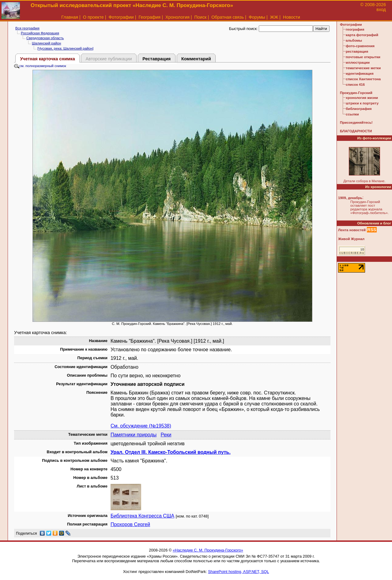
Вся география (27, 28)
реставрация (357, 51)
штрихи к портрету (362, 103)
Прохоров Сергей (130, 524)
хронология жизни (362, 98)
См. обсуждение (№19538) (141, 426)
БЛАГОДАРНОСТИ (356, 131)
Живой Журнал (351, 239)
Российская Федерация (40, 33)
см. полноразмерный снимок (40, 66)
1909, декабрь (350, 198)
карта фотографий (362, 35)
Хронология (177, 17)
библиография (359, 109)
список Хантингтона (363, 79)
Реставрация (156, 59)
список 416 (355, 85)
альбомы (354, 40)
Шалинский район (46, 43)
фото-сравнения (360, 46)
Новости (292, 17)
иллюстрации (358, 62)
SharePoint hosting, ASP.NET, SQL (238, 572)
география (355, 29)
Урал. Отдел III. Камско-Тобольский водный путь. (171, 452)
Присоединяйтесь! (356, 122)
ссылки (352, 114)
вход (381, 9)
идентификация (360, 73)
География (149, 17)
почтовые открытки (363, 57)
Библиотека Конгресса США (142, 516)
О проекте (93, 17)
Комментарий (196, 59)
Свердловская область (45, 38)
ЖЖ (274, 17)
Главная (70, 17)
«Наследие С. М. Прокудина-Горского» (208, 550)
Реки (166, 435)
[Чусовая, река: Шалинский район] (65, 48)
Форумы (257, 17)
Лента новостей (352, 230)
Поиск (201, 17)
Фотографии (121, 17)
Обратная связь (228, 17)
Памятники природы (134, 435)
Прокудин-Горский (356, 93)
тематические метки (363, 68)
